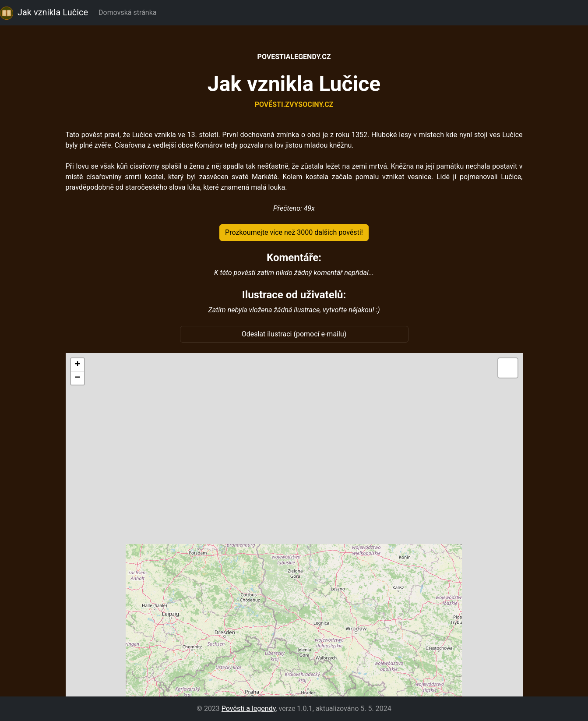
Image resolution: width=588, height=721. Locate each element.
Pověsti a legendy (249, 709)
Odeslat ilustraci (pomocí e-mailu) (294, 334)
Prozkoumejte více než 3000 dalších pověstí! (294, 232)
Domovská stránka (129, 12)
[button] (77, 365)
